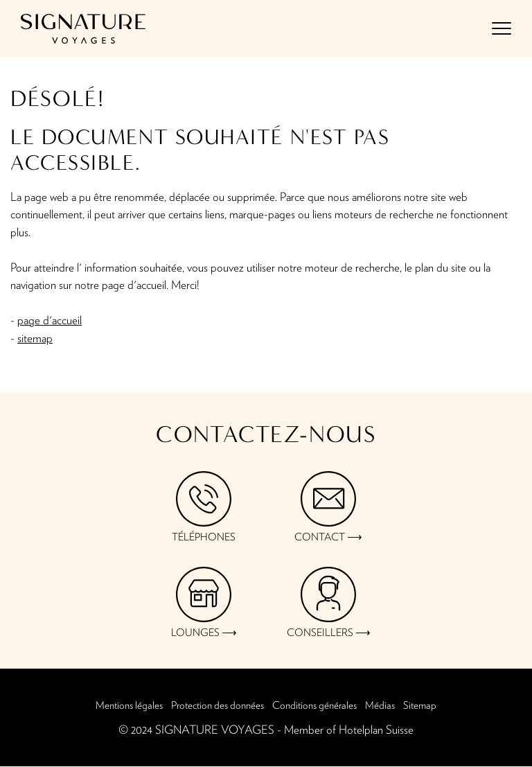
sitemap (35, 338)
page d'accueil (50, 320)
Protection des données (218, 706)
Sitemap (420, 706)
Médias (380, 706)
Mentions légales (129, 706)
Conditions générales (314, 706)
